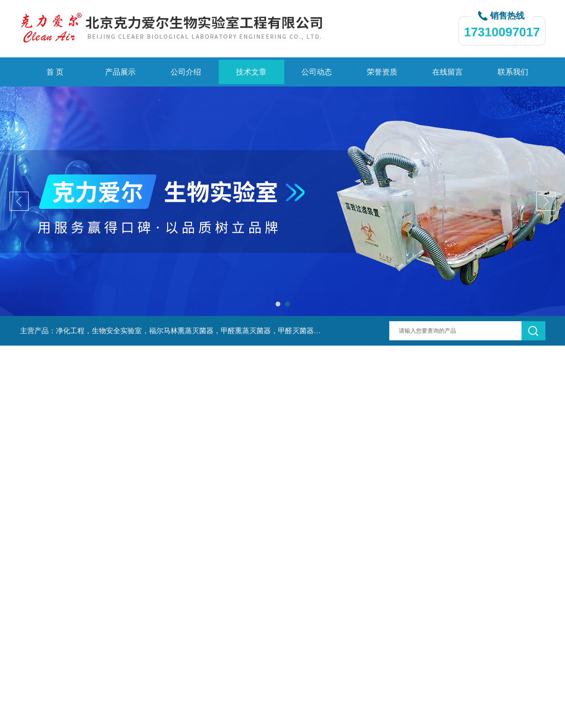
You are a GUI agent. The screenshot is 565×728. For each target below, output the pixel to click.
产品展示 (120, 72)
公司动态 (317, 72)
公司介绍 (186, 72)
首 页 (55, 72)
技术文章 (251, 72)
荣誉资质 (382, 72)
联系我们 (513, 72)
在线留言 (448, 72)
